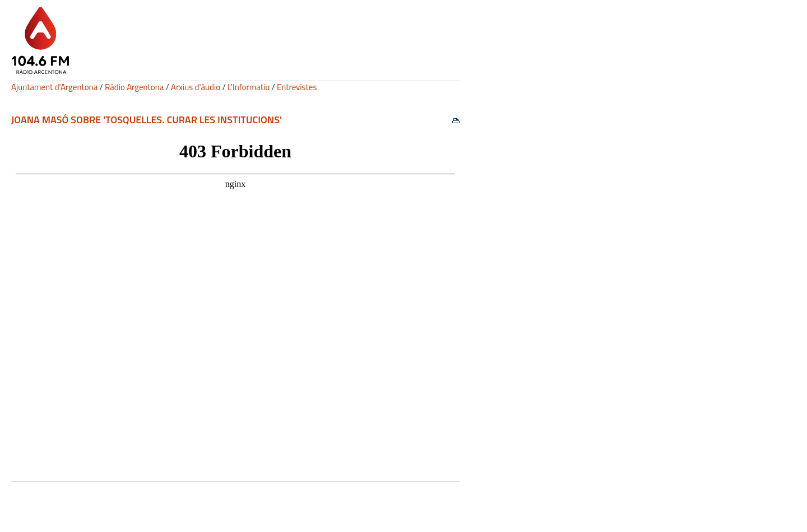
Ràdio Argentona (134, 87)
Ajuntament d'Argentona (54, 87)
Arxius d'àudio (196, 87)
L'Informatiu (249, 87)
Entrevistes (297, 87)
